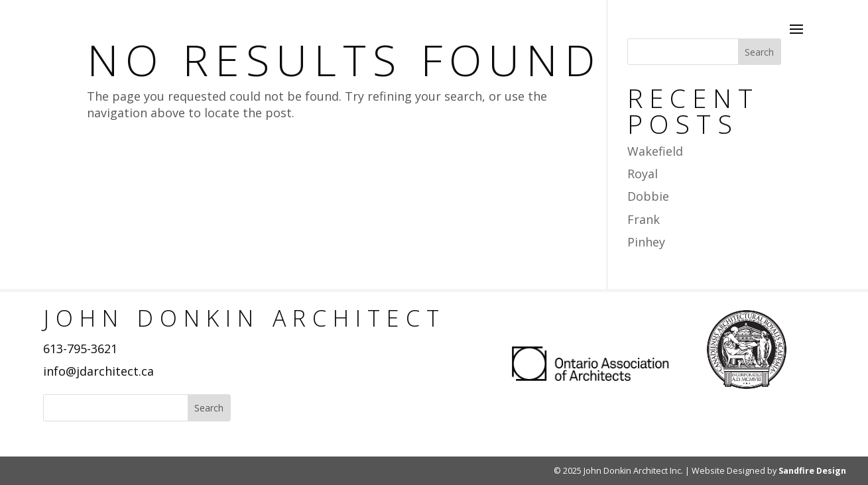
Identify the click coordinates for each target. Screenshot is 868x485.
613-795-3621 (80, 349)
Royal (643, 174)
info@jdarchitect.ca (98, 371)
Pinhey (646, 242)
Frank (644, 219)
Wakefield (655, 151)
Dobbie (648, 196)
